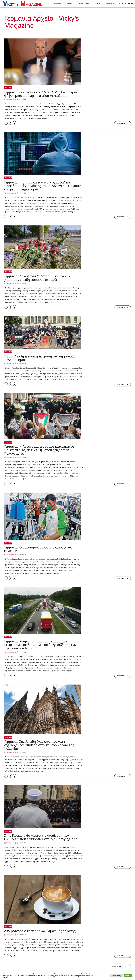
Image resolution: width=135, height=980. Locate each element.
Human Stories (84, 4)
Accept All (128, 976)
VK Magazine (10, 99)
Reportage (70, 4)
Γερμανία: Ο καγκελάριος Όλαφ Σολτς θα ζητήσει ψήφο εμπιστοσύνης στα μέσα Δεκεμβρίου (41, 94)
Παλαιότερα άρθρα (119, 966)
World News (110, 4)
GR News (97, 4)
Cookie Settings (116, 976)
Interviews (57, 4)
